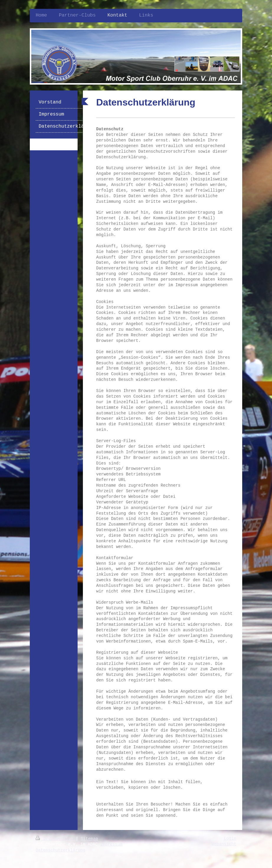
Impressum (111, 844)
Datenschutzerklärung (60, 850)
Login (230, 839)
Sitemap (89, 839)
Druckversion (56, 839)
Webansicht (224, 844)
